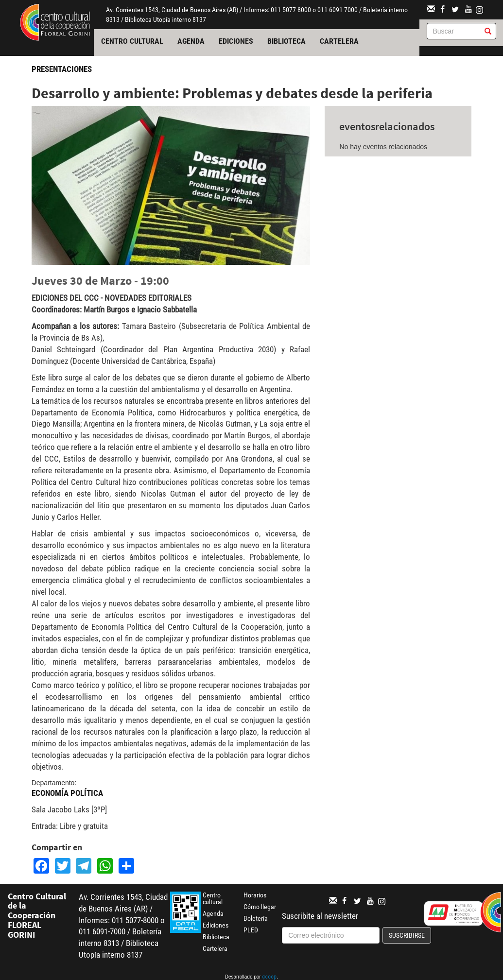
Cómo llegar (260, 907)
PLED (251, 930)
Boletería (256, 918)
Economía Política (67, 793)
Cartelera (339, 41)
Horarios (255, 895)
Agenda (191, 41)
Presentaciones (62, 69)
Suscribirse (407, 935)
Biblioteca (286, 41)
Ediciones (236, 41)
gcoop (269, 978)
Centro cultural (132, 41)
